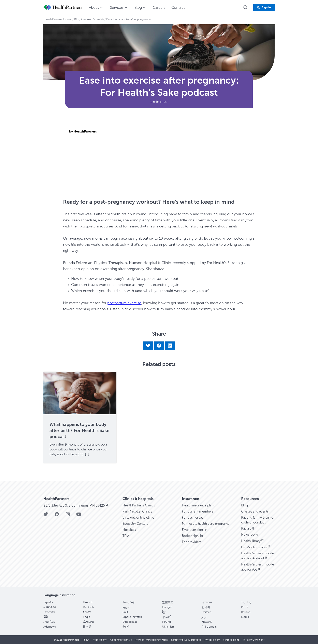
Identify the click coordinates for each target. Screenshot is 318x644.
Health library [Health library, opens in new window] (253, 541)
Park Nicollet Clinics (137, 512)
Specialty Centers (135, 524)
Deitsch (206, 612)
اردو (204, 617)
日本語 (87, 627)
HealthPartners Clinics (139, 505)
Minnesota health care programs (206, 524)
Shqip (86, 617)
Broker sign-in (192, 536)
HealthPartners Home (57, 19)
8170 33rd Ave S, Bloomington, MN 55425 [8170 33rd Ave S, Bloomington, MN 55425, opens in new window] (76, 506)
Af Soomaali (209, 627)
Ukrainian (168, 627)
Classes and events (255, 512)
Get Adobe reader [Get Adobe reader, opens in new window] (256, 547)
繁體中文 (168, 602)
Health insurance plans (198, 505)
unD (125, 612)
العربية (126, 607)
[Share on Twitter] (148, 346)
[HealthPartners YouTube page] (79, 515)
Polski (245, 607)
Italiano (246, 612)
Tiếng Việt (129, 602)
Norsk (245, 617)
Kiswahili (207, 622)
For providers (192, 542)
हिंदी (46, 617)
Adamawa (50, 627)
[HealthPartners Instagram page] (68, 515)
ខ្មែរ (164, 612)
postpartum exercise (124, 303)
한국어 (206, 607)
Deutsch (88, 607)
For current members (198, 512)
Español (48, 602)
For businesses (193, 518)
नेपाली (126, 627)
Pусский (207, 602)
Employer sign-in (194, 530)
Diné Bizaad (130, 622)
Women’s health (93, 19)
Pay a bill (248, 529)
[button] (245, 7)
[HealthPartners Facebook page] (57, 515)
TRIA (126, 536)
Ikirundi (167, 622)
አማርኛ (87, 612)
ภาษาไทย (49, 622)
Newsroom (249, 535)
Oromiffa (49, 612)
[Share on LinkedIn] (170, 346)
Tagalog (246, 602)
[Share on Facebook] (159, 346)
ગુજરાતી (167, 617)
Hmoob (88, 602)
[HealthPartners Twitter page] (46, 515)
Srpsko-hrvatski (132, 617)
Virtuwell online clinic (138, 518)
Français (167, 607)
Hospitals (129, 530)
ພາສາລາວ (50, 607)
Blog (77, 19)
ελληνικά (88, 622)
